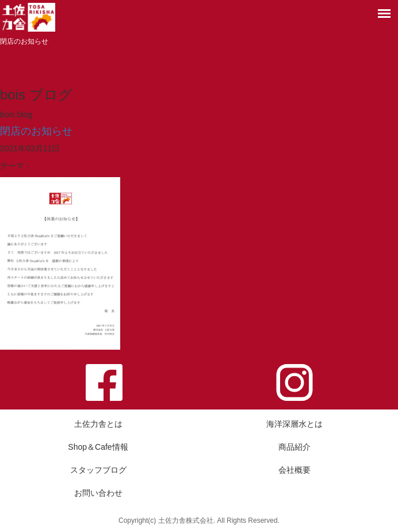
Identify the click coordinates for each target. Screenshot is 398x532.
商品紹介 (294, 447)
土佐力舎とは (98, 424)
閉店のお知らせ (36, 131)
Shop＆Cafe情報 (98, 447)
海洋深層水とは (294, 424)
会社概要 (294, 470)
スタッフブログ (98, 470)
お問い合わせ (98, 493)
